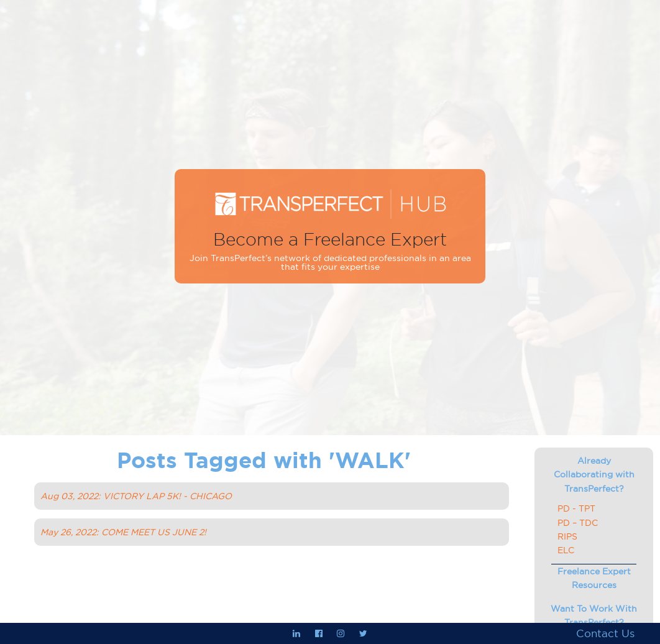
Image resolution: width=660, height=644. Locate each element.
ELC (566, 550)
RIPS (567, 536)
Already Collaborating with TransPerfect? (594, 475)
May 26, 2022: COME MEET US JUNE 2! (123, 532)
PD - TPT (576, 508)
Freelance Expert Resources (594, 578)
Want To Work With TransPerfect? (594, 615)
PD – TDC (578, 523)
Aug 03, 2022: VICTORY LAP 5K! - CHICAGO (136, 496)
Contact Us (605, 633)
